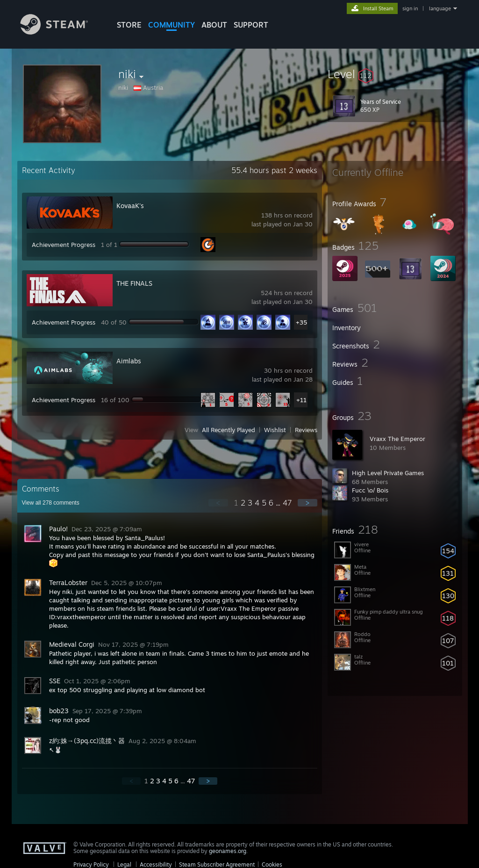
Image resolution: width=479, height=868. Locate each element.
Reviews (306, 430)
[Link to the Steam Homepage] (61, 32)
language (440, 8)
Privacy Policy (91, 864)
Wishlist (275, 430)
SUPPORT (251, 25)
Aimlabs (129, 361)
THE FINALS (134, 283)
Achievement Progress (64, 245)
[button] (395, 74)
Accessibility (156, 864)
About (214, 25)
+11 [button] (301, 400)
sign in (410, 8)
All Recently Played (229, 430)
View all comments (51, 503)
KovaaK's (130, 206)
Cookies (272, 864)
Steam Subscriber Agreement (217, 864)
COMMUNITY (172, 25)
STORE (129, 25)
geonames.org (228, 851)
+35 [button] (301, 322)
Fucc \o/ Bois (370, 490)
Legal (124, 864)
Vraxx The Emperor (397, 439)
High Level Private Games (388, 473)
